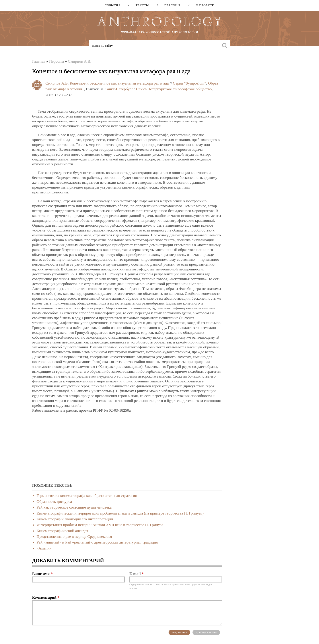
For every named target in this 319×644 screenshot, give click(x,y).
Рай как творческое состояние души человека (74, 507)
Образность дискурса (54, 501)
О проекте (203, 5)
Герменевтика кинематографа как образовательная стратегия (87, 496)
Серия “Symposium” (189, 83)
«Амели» (44, 548)
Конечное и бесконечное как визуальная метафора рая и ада (119, 83)
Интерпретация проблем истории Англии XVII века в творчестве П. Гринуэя (100, 525)
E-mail (136, 574)
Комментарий (46, 597)
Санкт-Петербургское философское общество (174, 89)
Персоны (171, 5)
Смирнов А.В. (79, 61)
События (112, 5)
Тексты (141, 5)
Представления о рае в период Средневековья (74, 536)
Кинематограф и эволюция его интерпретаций (75, 519)
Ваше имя (42, 574)
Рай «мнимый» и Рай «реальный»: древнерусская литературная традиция (97, 542)
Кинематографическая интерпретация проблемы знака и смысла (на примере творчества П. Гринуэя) (120, 513)
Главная (39, 61)
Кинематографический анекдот (62, 531)
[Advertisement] (127, 448)
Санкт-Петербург (119, 89)
